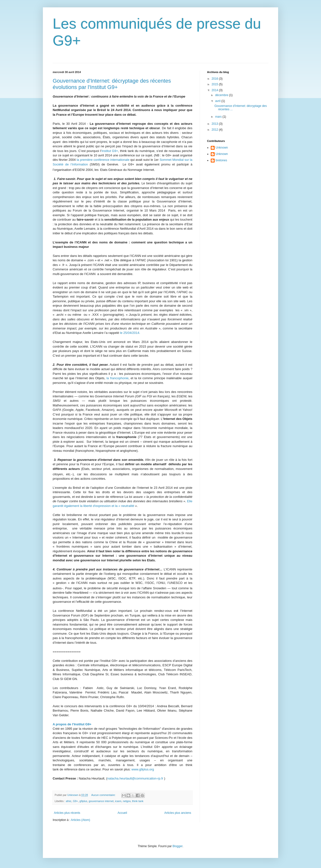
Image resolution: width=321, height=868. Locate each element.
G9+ (75, 801)
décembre (222, 95)
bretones (221, 160)
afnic (69, 801)
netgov (127, 801)
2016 (215, 79)
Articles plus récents (67, 813)
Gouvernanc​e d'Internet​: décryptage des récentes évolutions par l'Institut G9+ (112, 84)
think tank (138, 801)
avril (218, 101)
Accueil (122, 813)
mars (219, 117)
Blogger (178, 846)
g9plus (83, 801)
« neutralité (127, 506)
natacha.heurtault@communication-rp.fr (135, 778)
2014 (215, 90)
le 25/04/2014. (130, 333)
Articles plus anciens (178, 813)
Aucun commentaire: (104, 795)
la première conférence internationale (103, 160)
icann (118, 801)
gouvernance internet (101, 801)
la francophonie (117, 378)
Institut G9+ (110, 151)
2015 (215, 84)
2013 (215, 124)
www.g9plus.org (143, 769)
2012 (215, 130)
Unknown (222, 148)
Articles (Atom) (80, 820)
